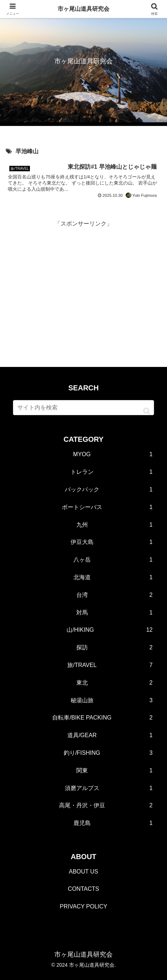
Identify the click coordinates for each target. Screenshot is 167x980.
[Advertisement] (83, 280)
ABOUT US (83, 872)
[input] (83, 408)
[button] (147, 411)
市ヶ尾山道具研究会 (83, 9)
